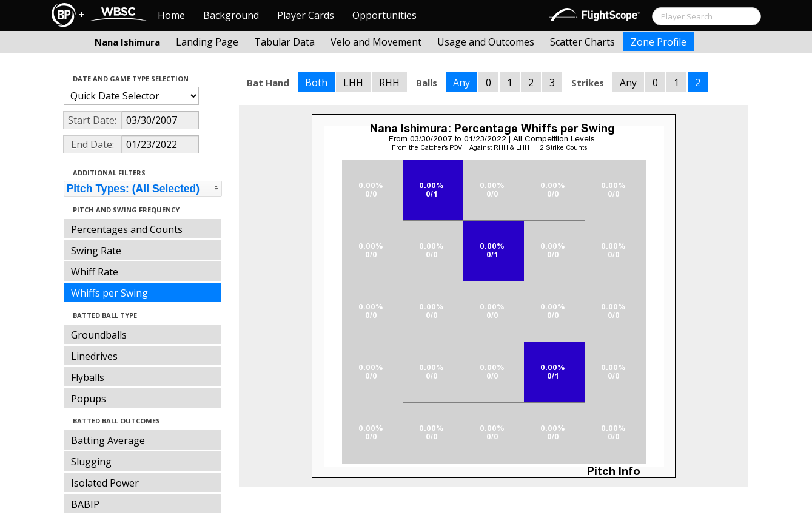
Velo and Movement (376, 42)
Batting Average (108, 440)
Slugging (91, 462)
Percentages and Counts (127, 229)
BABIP (85, 504)
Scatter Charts (582, 42)
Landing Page (207, 42)
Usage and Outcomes (486, 42)
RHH (389, 83)
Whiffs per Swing (109, 293)
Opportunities (384, 15)
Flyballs (88, 377)
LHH (353, 83)
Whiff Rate (95, 272)
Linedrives (94, 356)
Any (461, 83)
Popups (89, 399)
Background (231, 15)
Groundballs (99, 335)
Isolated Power (105, 483)
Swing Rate (96, 251)
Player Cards (306, 15)
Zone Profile (659, 42)
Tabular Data (284, 42)
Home (171, 15)
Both (316, 83)
